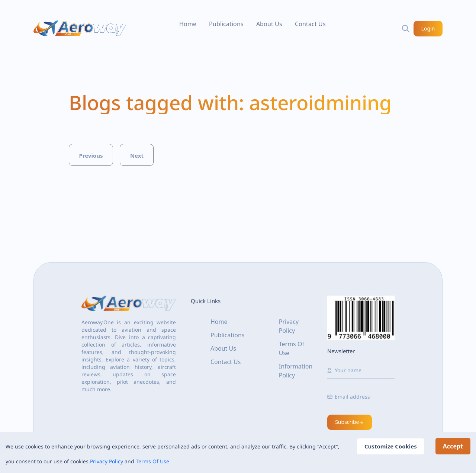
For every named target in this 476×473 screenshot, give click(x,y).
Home (188, 24)
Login (428, 28)
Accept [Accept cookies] (453, 446)
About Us (269, 24)
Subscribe (350, 422)
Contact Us (310, 24)
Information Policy (296, 371)
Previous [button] (91, 155)
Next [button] (137, 155)
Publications (226, 24)
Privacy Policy (107, 461)
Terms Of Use (152, 461)
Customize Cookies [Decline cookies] (391, 446)
